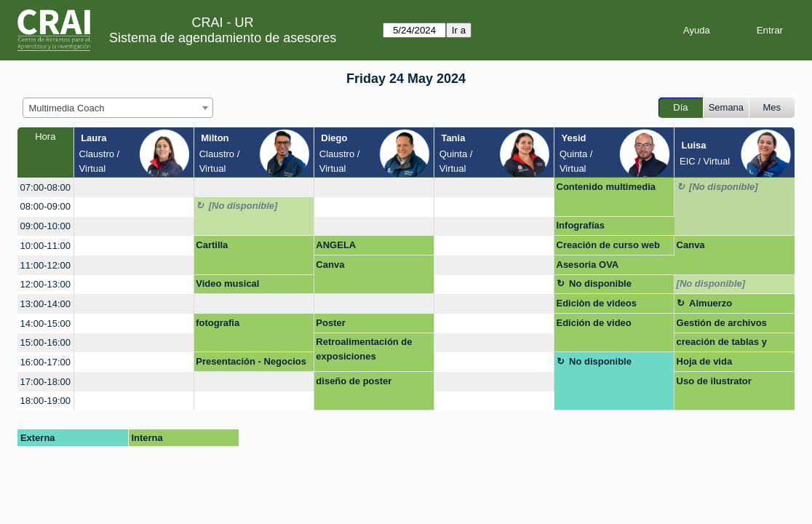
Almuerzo (710, 303)
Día (680, 107)
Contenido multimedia (606, 187)
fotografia (218, 323)
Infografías (581, 225)
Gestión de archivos (722, 323)
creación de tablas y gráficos (722, 344)
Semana (726, 107)
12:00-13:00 (45, 284)
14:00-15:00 (45, 323)
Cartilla (212, 245)
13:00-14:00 (45, 304)
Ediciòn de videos (597, 303)
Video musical (227, 283)
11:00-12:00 (45, 265)
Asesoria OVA (588, 265)
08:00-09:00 (45, 206)
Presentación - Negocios (251, 361)
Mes (772, 107)
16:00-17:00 (45, 362)
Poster (330, 323)
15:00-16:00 (45, 342)
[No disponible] (724, 187)
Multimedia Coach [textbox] (67, 108)
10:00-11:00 (45, 246)
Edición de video (594, 323)
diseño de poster (354, 381)
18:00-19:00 (45, 401)
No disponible (600, 283)
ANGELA (336, 245)
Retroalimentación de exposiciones (364, 349)
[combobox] (118, 108)
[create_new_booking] (134, 187)
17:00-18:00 (45, 382)
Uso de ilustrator (714, 381)
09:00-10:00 (45, 226)
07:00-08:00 (45, 187)
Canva (691, 245)
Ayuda (697, 30)
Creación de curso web (608, 245)
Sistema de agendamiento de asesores (223, 38)
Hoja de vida (705, 361)
